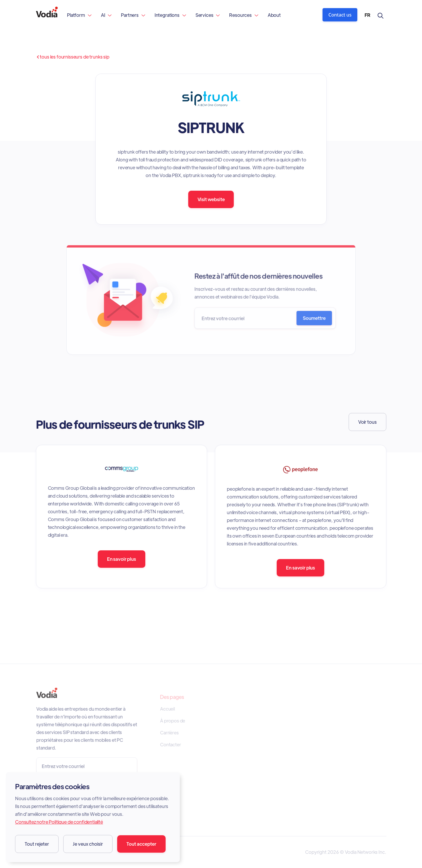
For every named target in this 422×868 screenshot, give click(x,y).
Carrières (169, 733)
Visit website (211, 199)
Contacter (171, 745)
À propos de (173, 721)
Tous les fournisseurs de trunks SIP (73, 57)
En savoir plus (122, 559)
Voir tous (367, 422)
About (274, 15)
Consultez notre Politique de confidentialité (59, 822)
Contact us (340, 15)
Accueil (167, 709)
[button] (79, 15)
